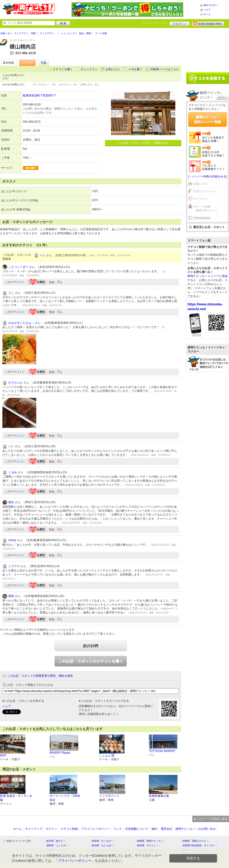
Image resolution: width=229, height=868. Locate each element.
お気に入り (113, 69)
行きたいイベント (205, 191)
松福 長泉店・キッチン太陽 (16, 798)
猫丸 (11, 502)
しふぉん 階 (107, 756)
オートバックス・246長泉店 (65, 798)
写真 (44, 63)
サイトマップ (34, 829)
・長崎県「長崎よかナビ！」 (196, 841)
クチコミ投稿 (69, 829)
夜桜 (11, 596)
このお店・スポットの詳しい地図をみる (143, 143)
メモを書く (135, 69)
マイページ (200, 199)
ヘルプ (207, 10)
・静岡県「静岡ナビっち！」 (150, 841)
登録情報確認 (202, 218)
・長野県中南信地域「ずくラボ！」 (199, 845)
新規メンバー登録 (208, 23)
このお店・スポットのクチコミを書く (91, 661)
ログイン (180, 23)
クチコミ (27, 63)
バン (43, 255)
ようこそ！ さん (155, 23)
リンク (118, 829)
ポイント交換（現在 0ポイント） (206, 209)
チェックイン (89, 69)
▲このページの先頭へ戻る (211, 819)
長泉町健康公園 (159, 796)
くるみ (13, 472)
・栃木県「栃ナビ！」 (56, 841)
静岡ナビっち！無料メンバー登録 (208, 119)
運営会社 (167, 829)
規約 (154, 829)
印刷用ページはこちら (165, 69)
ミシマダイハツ (109, 796)
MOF (3, 756)
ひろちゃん (16, 383)
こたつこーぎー (18, 267)
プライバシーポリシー (95, 829)
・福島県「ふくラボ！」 (57, 845)
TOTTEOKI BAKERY (162, 751)
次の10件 (91, 646)
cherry (12, 540)
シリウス (14, 566)
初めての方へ (211, 5)
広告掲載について (137, 829)
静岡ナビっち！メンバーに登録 (208, 276)
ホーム (207, 14)
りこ (11, 293)
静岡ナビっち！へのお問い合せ (196, 829)
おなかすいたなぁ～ (21, 323)
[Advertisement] (208, 48)
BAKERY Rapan (60, 753)
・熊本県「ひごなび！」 (103, 841)
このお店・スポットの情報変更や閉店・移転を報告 (40, 676)
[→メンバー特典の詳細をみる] (208, 176)
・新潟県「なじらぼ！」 (103, 845)
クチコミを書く (63, 69)
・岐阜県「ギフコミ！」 (148, 845)
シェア (7, 706)
